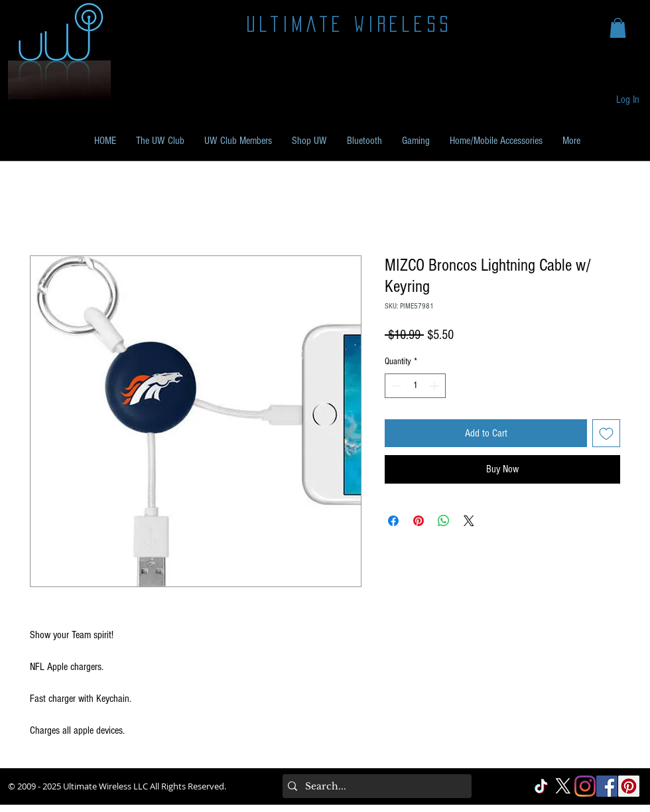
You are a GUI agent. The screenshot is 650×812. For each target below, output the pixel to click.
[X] (563, 786)
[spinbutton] (415, 386)
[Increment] (435, 386)
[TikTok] (541, 786)
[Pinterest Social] (629, 786)
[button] (618, 28)
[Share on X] (469, 521)
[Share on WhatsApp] (444, 521)
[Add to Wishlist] (606, 433)
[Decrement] (395, 386)
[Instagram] (585, 786)
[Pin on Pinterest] (419, 521)
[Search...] (374, 786)
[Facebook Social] (607, 786)
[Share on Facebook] (393, 521)
